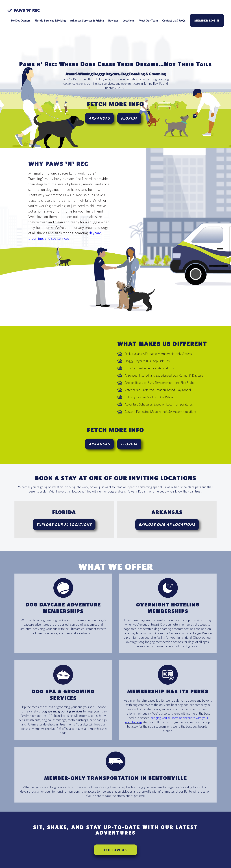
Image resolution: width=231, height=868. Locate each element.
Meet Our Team (148, 20)
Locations (129, 20)
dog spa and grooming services (62, 711)
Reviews (113, 20)
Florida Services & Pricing (50, 20)
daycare (95, 233)
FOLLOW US (115, 850)
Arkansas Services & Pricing (87, 20)
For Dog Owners (21, 20)
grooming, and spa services (49, 238)
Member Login (207, 20)
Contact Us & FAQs (174, 20)
